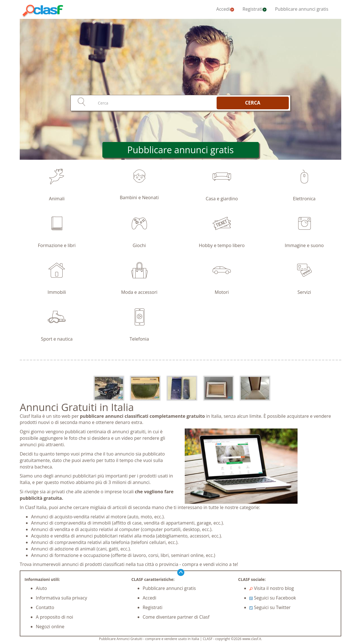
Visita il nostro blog (272, 588)
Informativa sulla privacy (61, 598)
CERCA (253, 103)
